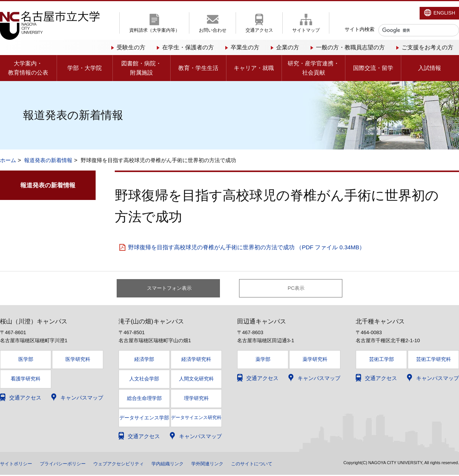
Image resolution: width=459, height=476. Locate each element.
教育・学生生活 (198, 68)
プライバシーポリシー (72, 465)
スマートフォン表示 (173, 289)
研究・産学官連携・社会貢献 (313, 68)
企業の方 (288, 47)
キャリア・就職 (254, 68)
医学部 (26, 360)
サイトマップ (306, 30)
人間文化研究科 (196, 380)
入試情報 (430, 68)
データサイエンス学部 (144, 419)
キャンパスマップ (82, 398)
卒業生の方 (245, 47)
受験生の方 (131, 47)
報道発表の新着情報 (48, 160)
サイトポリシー (19, 465)
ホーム (8, 160)
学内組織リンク (192, 465)
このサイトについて (287, 465)
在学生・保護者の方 (188, 47)
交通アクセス (259, 30)
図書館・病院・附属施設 (141, 68)
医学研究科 (78, 360)
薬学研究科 (315, 360)
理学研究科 (196, 399)
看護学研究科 (26, 380)
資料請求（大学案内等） (155, 30)
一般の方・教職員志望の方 (350, 47)
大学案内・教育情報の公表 (28, 68)
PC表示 (296, 289)
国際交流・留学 (373, 68)
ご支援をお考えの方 (427, 47)
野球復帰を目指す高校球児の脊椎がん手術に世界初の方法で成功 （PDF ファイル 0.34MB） (247, 247)
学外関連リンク (237, 465)
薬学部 (263, 360)
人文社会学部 (144, 380)
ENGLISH (444, 13)
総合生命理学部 (144, 399)
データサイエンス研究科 (196, 418)
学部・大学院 (85, 68)
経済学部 (144, 360)
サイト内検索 (360, 29)
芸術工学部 (382, 360)
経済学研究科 (196, 360)
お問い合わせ (213, 30)
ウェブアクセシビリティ (136, 465)
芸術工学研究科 (434, 360)
